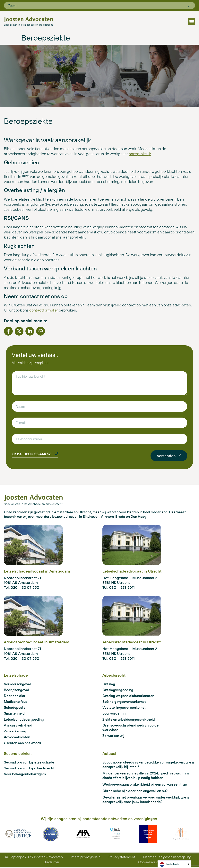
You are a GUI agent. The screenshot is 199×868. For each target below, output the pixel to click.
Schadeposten (16, 708)
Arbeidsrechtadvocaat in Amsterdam (37, 642)
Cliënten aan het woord (22, 743)
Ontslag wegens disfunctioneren (128, 696)
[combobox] (98, 5)
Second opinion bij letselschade (29, 763)
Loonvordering (114, 714)
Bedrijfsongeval (16, 690)
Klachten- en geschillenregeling (167, 858)
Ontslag (109, 684)
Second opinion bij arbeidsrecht (29, 769)
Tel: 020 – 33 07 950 (22, 587)
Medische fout (15, 702)
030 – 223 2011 (122, 587)
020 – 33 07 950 (25, 658)
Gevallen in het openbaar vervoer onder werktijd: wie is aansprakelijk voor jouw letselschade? (146, 800)
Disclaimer (51, 863)
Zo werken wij (15, 732)
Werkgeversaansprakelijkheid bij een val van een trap (145, 785)
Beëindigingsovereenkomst (124, 702)
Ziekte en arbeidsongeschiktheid (129, 720)
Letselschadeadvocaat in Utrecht (132, 571)
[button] (192, 22)
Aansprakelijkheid (18, 726)
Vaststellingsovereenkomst (124, 708)
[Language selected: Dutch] (174, 864)
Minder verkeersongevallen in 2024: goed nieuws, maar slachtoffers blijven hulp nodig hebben (146, 776)
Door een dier (15, 696)
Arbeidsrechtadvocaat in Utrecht (132, 642)
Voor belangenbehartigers (25, 775)
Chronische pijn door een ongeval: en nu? (135, 792)
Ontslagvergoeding (118, 690)
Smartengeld (14, 714)
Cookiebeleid (148, 863)
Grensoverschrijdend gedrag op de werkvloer (130, 728)
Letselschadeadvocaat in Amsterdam (37, 571)
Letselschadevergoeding (24, 720)
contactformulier (44, 310)
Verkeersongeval (17, 684)
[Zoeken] (190, 5)
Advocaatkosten (17, 738)
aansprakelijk (140, 154)
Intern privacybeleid (86, 858)
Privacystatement (122, 858)
